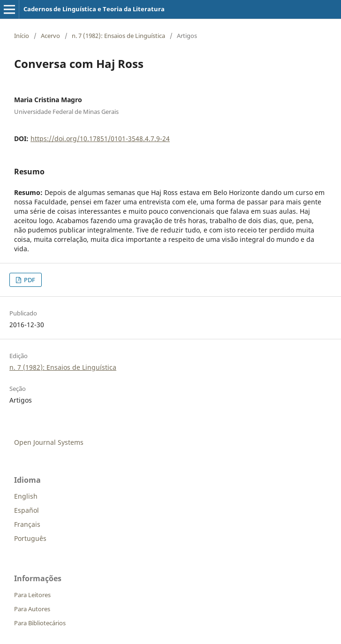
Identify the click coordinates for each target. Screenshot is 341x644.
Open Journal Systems (49, 442)
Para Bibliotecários (40, 623)
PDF (29, 280)
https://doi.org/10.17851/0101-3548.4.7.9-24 (100, 139)
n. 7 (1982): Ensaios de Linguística (118, 36)
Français (27, 524)
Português (30, 538)
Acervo (50, 36)
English (26, 496)
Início (22, 36)
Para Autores (32, 609)
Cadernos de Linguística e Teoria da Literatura (94, 9)
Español (27, 510)
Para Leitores (32, 595)
